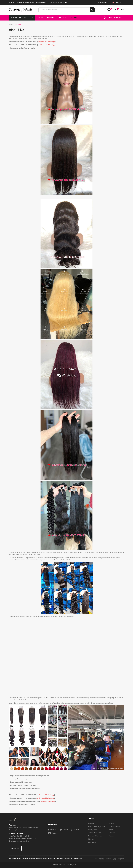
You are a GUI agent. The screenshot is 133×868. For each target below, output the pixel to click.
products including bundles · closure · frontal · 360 (26, 859)
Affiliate (112, 830)
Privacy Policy (93, 830)
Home (11, 24)
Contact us (15, 848)
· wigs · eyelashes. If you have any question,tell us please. (63, 859)
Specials (112, 833)
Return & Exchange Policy (96, 827)
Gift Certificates (115, 827)
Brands (111, 823)
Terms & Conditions (94, 833)
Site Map (91, 839)
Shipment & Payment (95, 836)
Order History (92, 842)
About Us (18, 24)
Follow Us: (53, 2)
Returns (112, 836)
